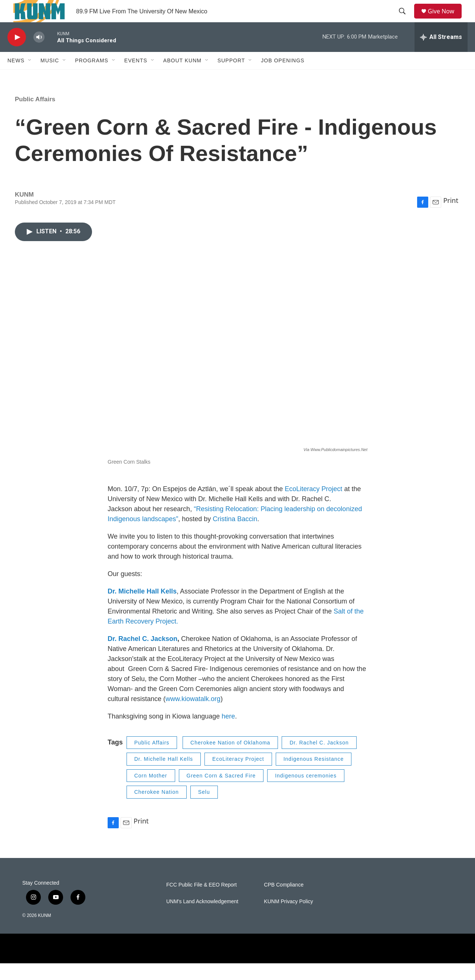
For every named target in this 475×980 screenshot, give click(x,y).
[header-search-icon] (405, 20)
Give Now (445, 19)
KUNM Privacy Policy (288, 918)
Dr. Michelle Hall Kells (164, 776)
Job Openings (283, 77)
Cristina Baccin (235, 536)
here (228, 733)
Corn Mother (151, 792)
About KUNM (182, 77)
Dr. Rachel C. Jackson (142, 655)
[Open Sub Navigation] (30, 77)
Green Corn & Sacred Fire (221, 792)
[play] (17, 54)
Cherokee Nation (157, 809)
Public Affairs (35, 116)
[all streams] (441, 54)
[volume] (39, 54)
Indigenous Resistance (314, 776)
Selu (204, 809)
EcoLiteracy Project (313, 506)
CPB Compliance (284, 902)
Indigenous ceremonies (306, 792)
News (16, 77)
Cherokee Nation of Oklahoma (230, 759)
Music (50, 77)
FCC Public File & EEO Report (202, 902)
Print (451, 217)
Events (136, 77)
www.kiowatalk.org (193, 716)
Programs (92, 77)
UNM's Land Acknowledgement (202, 918)
